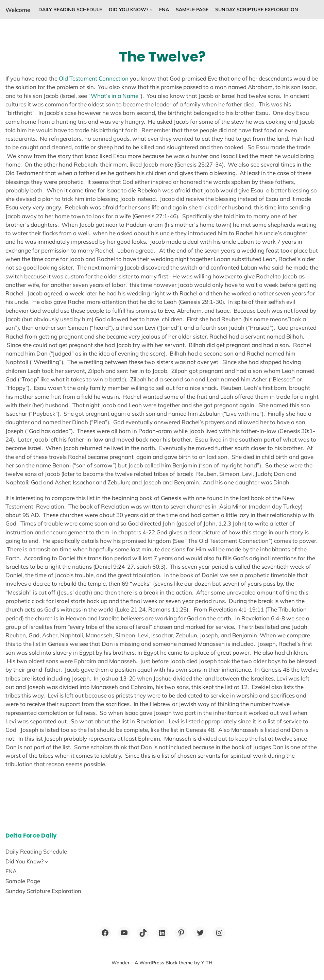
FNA (164, 10)
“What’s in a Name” (115, 96)
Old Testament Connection (94, 78)
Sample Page (192, 10)
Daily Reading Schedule (70, 10)
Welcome (18, 10)
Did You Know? (129, 10)
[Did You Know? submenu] (151, 10)
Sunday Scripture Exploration (257, 10)
